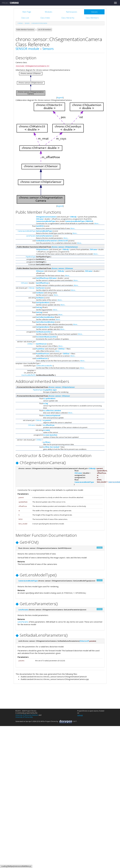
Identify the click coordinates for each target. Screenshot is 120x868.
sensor (27, 23)
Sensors (48, 49)
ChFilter (30, 344)
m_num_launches (50, 435)
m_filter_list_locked (51, 447)
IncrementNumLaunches (46, 337)
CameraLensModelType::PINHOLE (79, 221)
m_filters (47, 442)
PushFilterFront (43, 354)
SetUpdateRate (43, 327)
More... (97, 223)
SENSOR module (27, 49)
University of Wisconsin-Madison (27, 715)
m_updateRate (49, 398)
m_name (47, 430)
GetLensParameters (44, 236)
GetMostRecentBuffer (44, 366)
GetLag (39, 312)
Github (80, 715)
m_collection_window (52, 411)
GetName (40, 298)
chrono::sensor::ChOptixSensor (65, 247)
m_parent (47, 420)
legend (60, 97)
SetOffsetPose (42, 278)
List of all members (45, 30)
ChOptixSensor (42, 249)
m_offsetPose (49, 425)
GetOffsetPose (42, 283)
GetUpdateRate (43, 303)
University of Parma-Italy (24, 717)
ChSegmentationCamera (39, 23)
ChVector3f (63, 241)
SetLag (39, 307)
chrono (20, 23)
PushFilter (40, 349)
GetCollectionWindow (45, 322)
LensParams (31, 236)
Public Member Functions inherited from (47, 247)
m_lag (46, 403)
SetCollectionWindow (45, 317)
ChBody (73, 217)
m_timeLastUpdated (52, 415)
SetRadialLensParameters (47, 241)
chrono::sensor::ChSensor (62, 268)
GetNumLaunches (43, 332)
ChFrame (40, 219)
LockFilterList (42, 358)
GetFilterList (41, 344)
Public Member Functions (25, 30)
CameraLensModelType (46, 221)
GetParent (40, 288)
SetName (40, 293)
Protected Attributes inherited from (45, 387)
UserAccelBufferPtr (29, 375)
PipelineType (31, 257)
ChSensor (40, 271)
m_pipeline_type (50, 390)
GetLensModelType (44, 231)
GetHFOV (40, 226)
